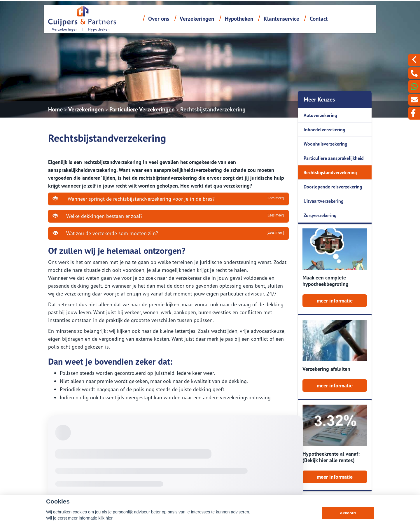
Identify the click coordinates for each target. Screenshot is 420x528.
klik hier (105, 518)
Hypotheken (239, 19)
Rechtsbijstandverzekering (213, 109)
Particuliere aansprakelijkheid (334, 158)
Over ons (159, 19)
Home (55, 109)
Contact (319, 19)
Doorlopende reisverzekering (333, 187)
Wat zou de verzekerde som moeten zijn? (168, 233)
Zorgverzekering (320, 215)
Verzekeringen (197, 19)
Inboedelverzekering (324, 130)
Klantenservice (281, 19)
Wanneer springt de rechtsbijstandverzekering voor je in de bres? (168, 199)
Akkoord (348, 513)
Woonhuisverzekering (325, 144)
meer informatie (335, 301)
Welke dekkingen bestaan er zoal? (168, 216)
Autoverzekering (320, 115)
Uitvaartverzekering (324, 201)
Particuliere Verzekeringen (142, 109)
